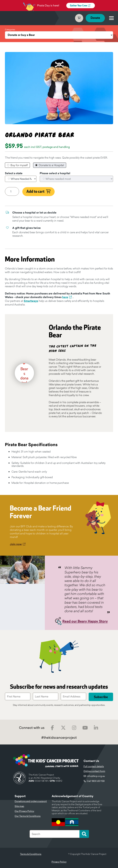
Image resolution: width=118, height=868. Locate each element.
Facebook (52, 728)
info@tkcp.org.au (96, 776)
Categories (10, 30)
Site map (19, 806)
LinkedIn (96, 728)
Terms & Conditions (31, 854)
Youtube (85, 728)
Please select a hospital (55, 173)
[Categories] (59, 35)
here (65, 297)
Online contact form (94, 771)
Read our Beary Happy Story (85, 621)
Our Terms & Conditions (28, 816)
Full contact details (94, 766)
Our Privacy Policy (24, 811)
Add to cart (35, 192)
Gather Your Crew (79, 6)
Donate (95, 18)
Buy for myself (19, 165)
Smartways (31, 301)
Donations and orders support (31, 801)
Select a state (14, 173)
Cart (79, 18)
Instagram (74, 728)
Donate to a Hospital (51, 165)
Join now (16, 544)
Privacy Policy (59, 862)
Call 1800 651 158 (96, 781)
